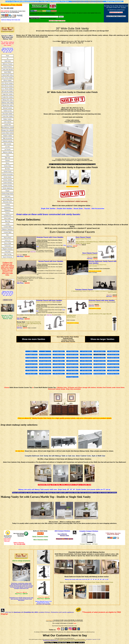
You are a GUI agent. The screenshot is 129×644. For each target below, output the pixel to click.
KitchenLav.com (50, 620)
